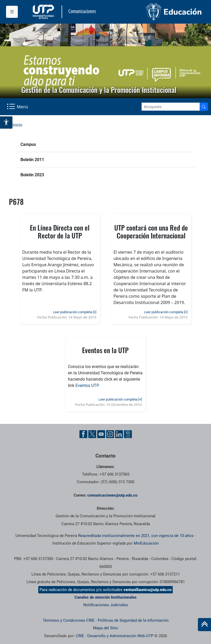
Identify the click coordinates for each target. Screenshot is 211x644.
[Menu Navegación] (18, 107)
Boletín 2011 (32, 160)
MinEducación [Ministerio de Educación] (146, 543)
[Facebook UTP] (83, 434)
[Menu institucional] (12, 12)
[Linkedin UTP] (119, 434)
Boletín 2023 (32, 175)
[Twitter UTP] (92, 434)
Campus (28, 144)
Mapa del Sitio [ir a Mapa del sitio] (106, 628)
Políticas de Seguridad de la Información (133, 620)
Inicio (17, 125)
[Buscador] (204, 107)
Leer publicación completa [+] (75, 312)
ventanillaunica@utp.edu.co (147, 590)
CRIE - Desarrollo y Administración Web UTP (115, 636)
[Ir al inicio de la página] (204, 625)
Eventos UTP (87, 385)
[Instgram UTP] (110, 434)
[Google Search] (171, 107)
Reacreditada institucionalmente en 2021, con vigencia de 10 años (136, 536)
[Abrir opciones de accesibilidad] (6, 123)
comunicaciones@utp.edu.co (112, 495)
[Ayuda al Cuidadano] (128, 434)
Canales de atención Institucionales (105, 597)
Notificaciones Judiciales (106, 605)
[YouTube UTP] (101, 434)
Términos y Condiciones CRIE (69, 620)
